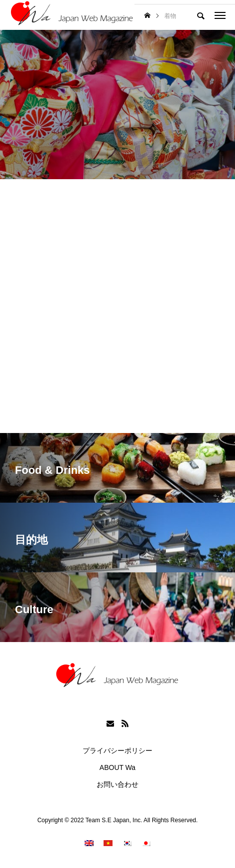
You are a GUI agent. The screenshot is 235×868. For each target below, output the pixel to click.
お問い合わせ (117, 784)
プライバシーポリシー (117, 751)
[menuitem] (89, 843)
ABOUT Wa (117, 767)
